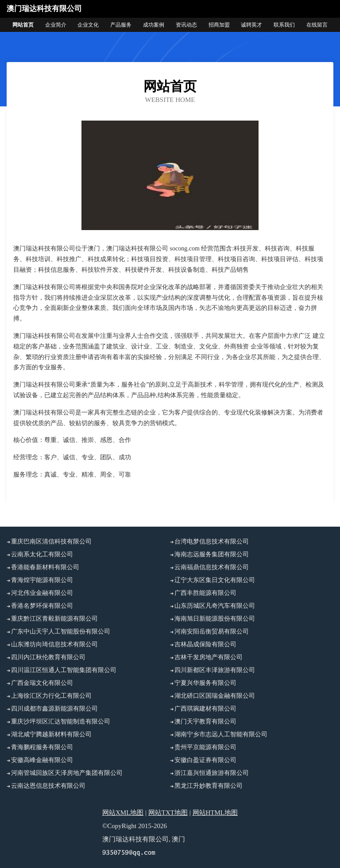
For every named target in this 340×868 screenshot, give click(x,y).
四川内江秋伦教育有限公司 (48, 657)
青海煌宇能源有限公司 (42, 580)
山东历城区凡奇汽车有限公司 (215, 606)
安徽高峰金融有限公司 (42, 760)
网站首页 (23, 25)
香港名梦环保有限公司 (42, 606)
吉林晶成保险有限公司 (205, 644)
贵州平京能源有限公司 (205, 747)
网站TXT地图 (168, 813)
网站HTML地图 (215, 813)
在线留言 (317, 25)
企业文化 (88, 25)
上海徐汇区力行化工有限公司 (51, 696)
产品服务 (121, 25)
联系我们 (284, 25)
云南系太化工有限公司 (42, 554)
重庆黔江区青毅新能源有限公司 (54, 619)
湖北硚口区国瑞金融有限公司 (215, 696)
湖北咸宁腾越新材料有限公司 (51, 734)
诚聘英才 (251, 25)
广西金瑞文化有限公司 (42, 683)
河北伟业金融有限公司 (42, 593)
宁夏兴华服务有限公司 (205, 683)
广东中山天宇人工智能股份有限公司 (61, 631)
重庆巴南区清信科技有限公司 (51, 542)
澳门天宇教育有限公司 (205, 721)
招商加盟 (219, 25)
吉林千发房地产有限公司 (209, 657)
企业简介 (56, 25)
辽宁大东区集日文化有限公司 (215, 580)
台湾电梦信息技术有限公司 (212, 542)
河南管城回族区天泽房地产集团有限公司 (67, 773)
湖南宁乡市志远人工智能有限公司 (221, 734)
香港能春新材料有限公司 (45, 567)
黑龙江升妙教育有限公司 (209, 786)
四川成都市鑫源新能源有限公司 (54, 709)
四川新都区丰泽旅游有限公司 (215, 670)
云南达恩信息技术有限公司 (48, 786)
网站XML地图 (123, 813)
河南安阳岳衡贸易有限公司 (212, 631)
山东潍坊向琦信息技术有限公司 (54, 644)
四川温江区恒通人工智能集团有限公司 (64, 670)
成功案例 (154, 25)
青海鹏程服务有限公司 (42, 747)
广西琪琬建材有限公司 (205, 709)
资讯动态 (186, 25)
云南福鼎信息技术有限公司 (212, 567)
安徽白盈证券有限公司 (205, 760)
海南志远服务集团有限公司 (212, 554)
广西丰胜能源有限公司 (205, 593)
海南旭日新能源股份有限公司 (215, 619)
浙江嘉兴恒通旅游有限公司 (212, 773)
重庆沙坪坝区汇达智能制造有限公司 (61, 721)
